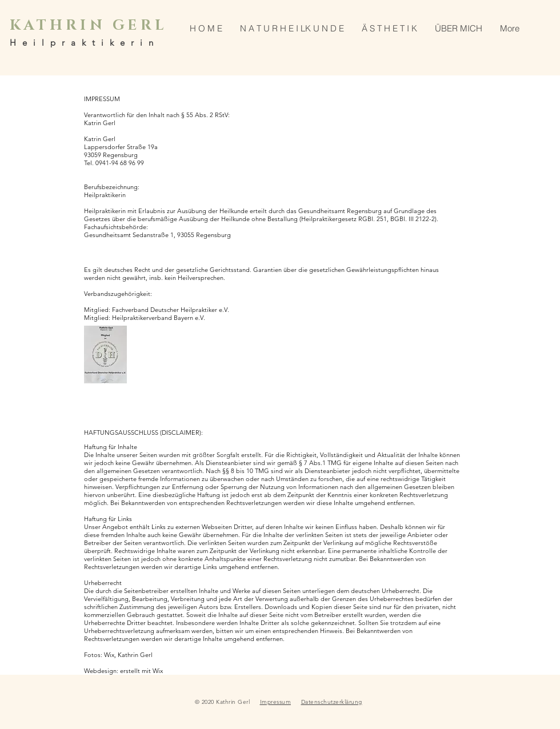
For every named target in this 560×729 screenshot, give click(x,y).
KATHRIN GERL (89, 25)
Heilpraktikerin (85, 43)
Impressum (276, 702)
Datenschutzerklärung (332, 702)
